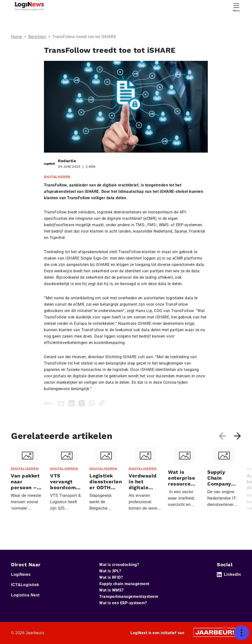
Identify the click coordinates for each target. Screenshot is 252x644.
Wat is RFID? (111, 577)
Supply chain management (124, 584)
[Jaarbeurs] (216, 632)
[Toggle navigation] (236, 7)
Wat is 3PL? (110, 571)
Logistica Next (25, 595)
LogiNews (21, 574)
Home (17, 37)
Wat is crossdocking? (119, 565)
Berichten (37, 37)
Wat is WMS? (112, 590)
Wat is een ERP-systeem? (123, 603)
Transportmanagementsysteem (129, 597)
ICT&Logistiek (25, 585)
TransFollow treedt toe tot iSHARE (84, 37)
